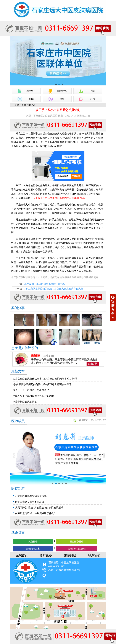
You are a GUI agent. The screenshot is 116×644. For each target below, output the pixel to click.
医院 (31, 99)
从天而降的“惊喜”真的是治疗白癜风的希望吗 (39, 508)
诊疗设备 (46, 555)
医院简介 (31, 91)
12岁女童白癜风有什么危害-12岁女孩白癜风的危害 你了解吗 (45, 379)
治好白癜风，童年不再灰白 (30, 502)
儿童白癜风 (28, 105)
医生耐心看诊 (77, 542)
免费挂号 (33, 542)
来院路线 (62, 91)
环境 (93, 99)
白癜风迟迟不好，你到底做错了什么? (35, 513)
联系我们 (94, 555)
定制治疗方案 (33, 549)
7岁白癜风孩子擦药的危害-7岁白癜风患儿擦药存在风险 (54, 289)
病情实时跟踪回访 (77, 549)
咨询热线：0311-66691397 (93, 420)
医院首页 (22, 555)
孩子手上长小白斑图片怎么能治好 (31, 390)
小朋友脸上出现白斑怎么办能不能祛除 (45, 284)
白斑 (93, 91)
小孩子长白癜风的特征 (25, 402)
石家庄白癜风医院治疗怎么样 (31, 496)
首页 (17, 105)
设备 (62, 99)
